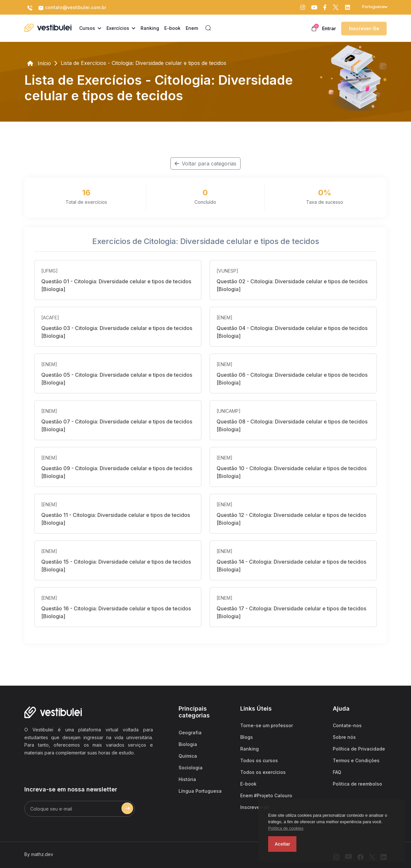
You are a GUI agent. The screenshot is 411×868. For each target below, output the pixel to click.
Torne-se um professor (267, 725)
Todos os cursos (259, 760)
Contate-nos (347, 725)
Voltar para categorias (205, 164)
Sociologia (191, 768)
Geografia (190, 733)
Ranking (249, 749)
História (187, 779)
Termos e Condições (356, 760)
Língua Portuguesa (200, 791)
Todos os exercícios (263, 772)
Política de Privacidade (359, 749)
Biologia (188, 744)
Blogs (247, 737)
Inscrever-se (364, 28)
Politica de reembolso (357, 784)
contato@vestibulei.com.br (72, 8)
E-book (248, 784)
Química (188, 756)
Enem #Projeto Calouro (266, 795)
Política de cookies (286, 828)
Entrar (329, 28)
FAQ (337, 772)
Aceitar (282, 844)
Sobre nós (344, 737)
